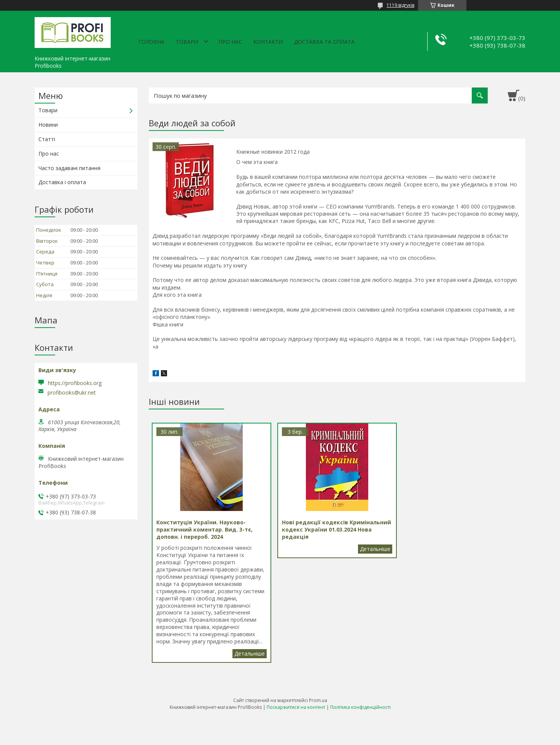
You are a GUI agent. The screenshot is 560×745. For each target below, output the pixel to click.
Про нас (230, 42)
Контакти (268, 42)
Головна (151, 42)
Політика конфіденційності (360, 707)
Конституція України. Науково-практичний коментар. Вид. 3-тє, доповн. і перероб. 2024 (250, 654)
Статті (47, 139)
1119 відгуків (400, 5)
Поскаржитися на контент (296, 707)
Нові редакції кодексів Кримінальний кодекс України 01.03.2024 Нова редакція (375, 549)
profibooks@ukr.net (72, 393)
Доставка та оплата (324, 42)
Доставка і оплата (62, 182)
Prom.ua (318, 700)
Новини (48, 125)
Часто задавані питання (69, 168)
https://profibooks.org (75, 383)
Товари (187, 42)
